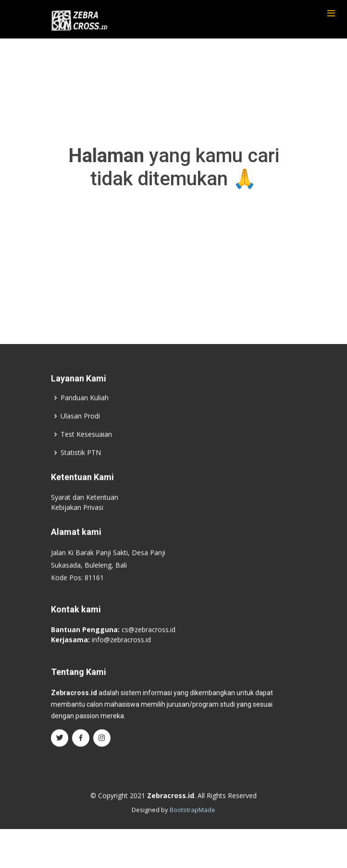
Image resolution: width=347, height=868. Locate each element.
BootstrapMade (192, 819)
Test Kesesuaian (86, 444)
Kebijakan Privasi (77, 517)
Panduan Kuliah (85, 407)
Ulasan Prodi (80, 425)
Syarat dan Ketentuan (85, 506)
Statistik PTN (81, 462)
